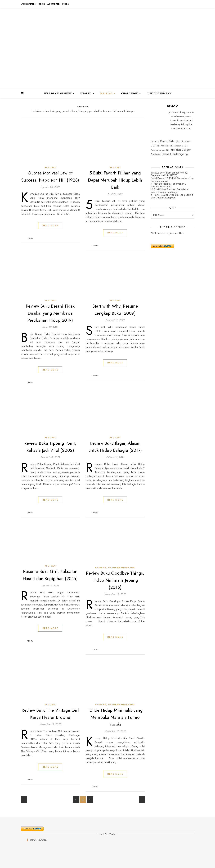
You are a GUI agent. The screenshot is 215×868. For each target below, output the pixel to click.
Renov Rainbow (38, 840)
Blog (42, 4)
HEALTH (86, 93)
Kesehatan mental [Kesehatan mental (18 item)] (180, 146)
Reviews (50, 167)
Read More (50, 226)
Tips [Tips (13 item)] (186, 155)
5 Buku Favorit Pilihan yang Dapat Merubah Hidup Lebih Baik (115, 180)
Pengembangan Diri (122, 568)
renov (30, 238)
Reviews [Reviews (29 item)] (156, 154)
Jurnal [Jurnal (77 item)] (156, 145)
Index (66, 4)
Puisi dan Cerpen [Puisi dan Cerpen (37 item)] (180, 150)
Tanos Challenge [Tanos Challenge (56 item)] (173, 154)
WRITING (106, 93)
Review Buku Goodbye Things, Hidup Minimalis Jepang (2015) (115, 580)
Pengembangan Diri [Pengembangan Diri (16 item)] (160, 150)
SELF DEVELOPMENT (58, 93)
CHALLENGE (130, 93)
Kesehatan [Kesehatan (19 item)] (166, 146)
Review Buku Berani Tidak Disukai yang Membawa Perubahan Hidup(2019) (50, 313)
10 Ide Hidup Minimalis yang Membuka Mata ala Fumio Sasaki (115, 717)
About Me (54, 4)
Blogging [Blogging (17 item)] (155, 141)
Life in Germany (159, 93)
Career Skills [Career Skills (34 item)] (167, 141)
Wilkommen (29, 4)
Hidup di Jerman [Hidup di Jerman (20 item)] (183, 141)
